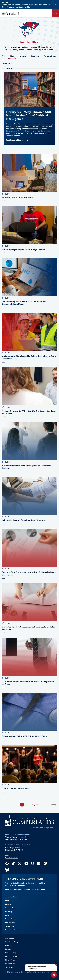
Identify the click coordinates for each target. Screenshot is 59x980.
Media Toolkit (10, 964)
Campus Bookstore (12, 930)
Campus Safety (11, 953)
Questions (50, 56)
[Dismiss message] (57, 965)
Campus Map (10, 908)
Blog (7, 901)
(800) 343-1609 (12, 858)
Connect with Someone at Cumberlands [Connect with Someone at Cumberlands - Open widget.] (36, 968)
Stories (35, 56)
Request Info (10, 923)
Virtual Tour (10, 926)
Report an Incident (12, 956)
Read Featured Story (14, 140)
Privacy (8, 945)
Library (8, 915)
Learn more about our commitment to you (23, 889)
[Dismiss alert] (56, 5)
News (23, 56)
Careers (8, 904)
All (3, 56)
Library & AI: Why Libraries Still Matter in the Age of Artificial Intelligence (28, 115)
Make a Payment (11, 960)
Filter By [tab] (6, 64)
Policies (8, 949)
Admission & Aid (11, 897)
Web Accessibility (12, 942)
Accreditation (10, 938)
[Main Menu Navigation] (55, 13)
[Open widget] (54, 975)
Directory (9, 912)
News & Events (11, 919)
